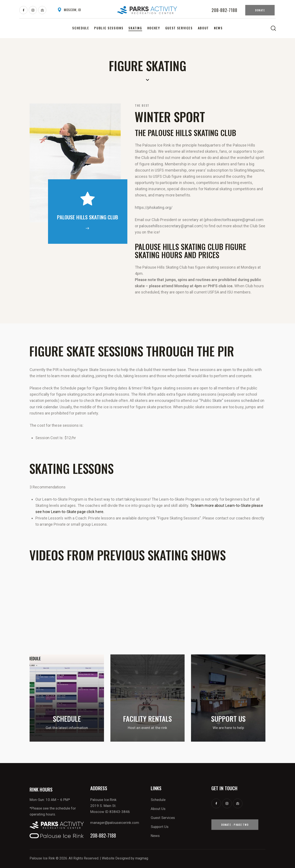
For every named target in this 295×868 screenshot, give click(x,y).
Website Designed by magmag (125, 858)
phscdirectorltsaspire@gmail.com (234, 220)
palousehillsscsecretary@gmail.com (171, 226)
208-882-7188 (103, 836)
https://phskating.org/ (154, 207)
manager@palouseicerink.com (115, 823)
